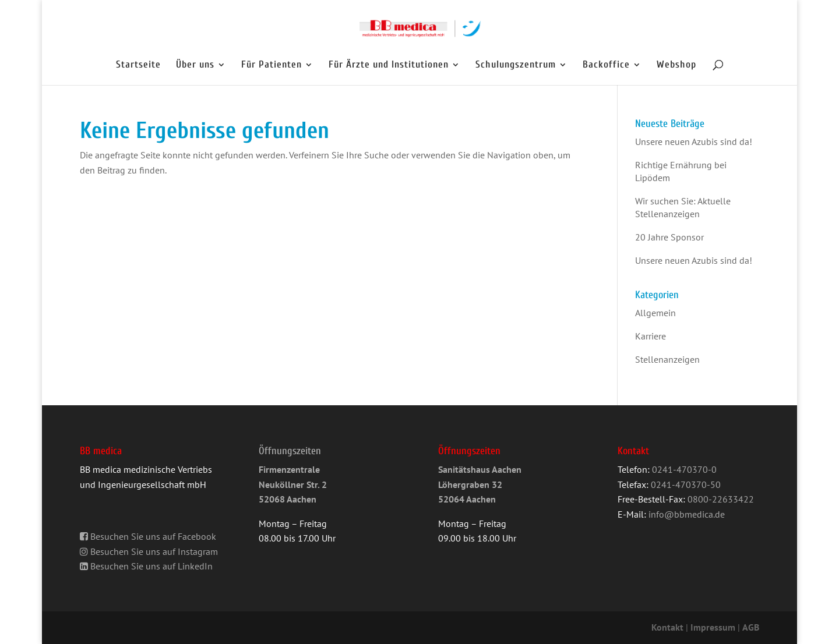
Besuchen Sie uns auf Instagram (149, 551)
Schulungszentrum (516, 65)
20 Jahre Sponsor (669, 237)
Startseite (138, 65)
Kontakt (667, 627)
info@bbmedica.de (687, 514)
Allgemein (655, 313)
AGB (751, 627)
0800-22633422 (721, 499)
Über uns (195, 65)
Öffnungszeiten (290, 451)
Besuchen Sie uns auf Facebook (148, 536)
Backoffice (606, 65)
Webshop (676, 65)
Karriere (651, 336)
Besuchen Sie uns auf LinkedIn (146, 566)
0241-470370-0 (684, 469)
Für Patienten (272, 65)
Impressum (713, 627)
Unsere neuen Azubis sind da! (694, 141)
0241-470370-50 (686, 484)
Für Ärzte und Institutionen (389, 65)
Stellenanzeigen (667, 359)
